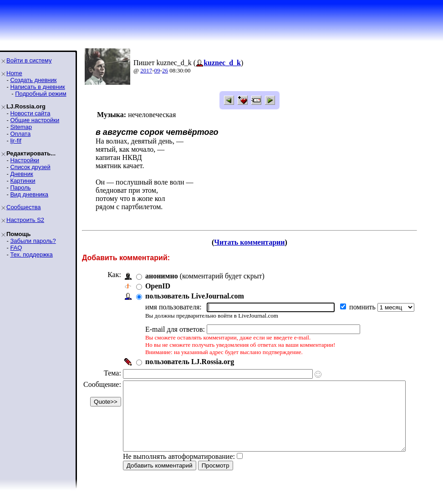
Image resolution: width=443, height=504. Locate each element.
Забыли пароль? (33, 241)
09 (157, 70)
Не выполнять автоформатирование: (179, 470)
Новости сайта (30, 113)
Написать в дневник (37, 87)
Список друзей (30, 167)
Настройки (25, 160)
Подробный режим (41, 94)
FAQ (16, 248)
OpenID (158, 286)
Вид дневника (29, 194)
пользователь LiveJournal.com (195, 296)
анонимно (162, 276)
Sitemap (21, 127)
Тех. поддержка (31, 255)
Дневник (21, 174)
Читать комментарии (262, 242)
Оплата (20, 134)
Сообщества (24, 207)
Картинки (23, 181)
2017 (146, 70)
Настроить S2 (25, 220)
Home (14, 73)
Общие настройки (35, 120)
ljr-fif (16, 141)
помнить (363, 307)
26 (165, 70)
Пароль (20, 188)
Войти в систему (29, 60)
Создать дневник (33, 80)
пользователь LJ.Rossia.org (190, 362)
